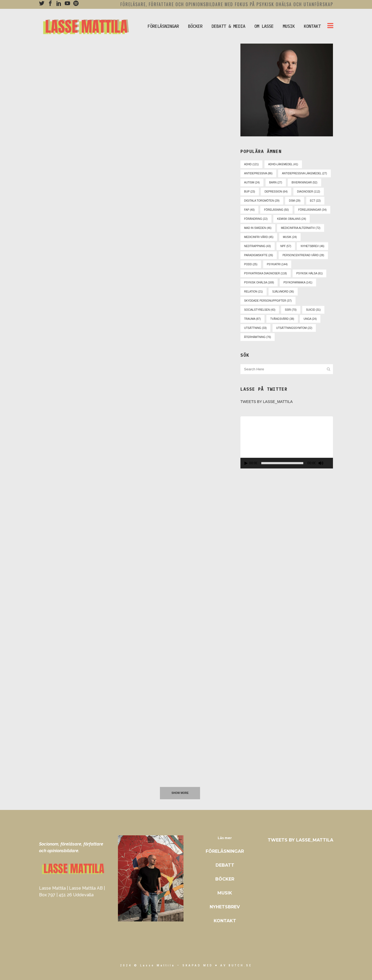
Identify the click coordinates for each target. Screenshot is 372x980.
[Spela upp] (246, 463)
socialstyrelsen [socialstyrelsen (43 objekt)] (260, 310)
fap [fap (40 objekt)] (249, 210)
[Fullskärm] (330, 463)
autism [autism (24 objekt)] (252, 182)
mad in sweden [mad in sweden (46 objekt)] (258, 228)
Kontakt (225, 921)
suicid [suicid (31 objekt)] (313, 310)
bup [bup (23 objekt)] (250, 192)
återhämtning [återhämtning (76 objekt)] (258, 337)
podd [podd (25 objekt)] (251, 264)
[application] (287, 442)
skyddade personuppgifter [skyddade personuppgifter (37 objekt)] (268, 301)
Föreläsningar (225, 851)
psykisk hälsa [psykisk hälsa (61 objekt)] (309, 273)
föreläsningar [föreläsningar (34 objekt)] (312, 210)
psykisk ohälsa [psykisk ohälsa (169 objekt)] (259, 283)
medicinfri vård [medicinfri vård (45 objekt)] (259, 237)
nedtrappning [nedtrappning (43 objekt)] (258, 246)
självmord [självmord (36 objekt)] (283, 292)
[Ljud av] (321, 463)
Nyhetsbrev (225, 907)
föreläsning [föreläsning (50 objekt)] (276, 210)
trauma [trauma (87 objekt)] (252, 319)
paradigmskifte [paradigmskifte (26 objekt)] (259, 255)
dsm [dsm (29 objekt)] (295, 201)
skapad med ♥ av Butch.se (217, 965)
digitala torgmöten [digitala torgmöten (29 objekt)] (262, 201)
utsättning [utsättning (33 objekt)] (255, 328)
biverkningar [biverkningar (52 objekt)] (304, 182)
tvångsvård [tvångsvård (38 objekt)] (282, 319)
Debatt (225, 865)
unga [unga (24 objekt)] (310, 319)
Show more (180, 793)
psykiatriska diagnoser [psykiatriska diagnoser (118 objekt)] (266, 273)
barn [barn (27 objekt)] (276, 182)
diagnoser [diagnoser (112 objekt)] (309, 192)
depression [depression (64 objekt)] (276, 192)
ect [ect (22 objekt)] (315, 201)
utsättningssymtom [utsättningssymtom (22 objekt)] (294, 328)
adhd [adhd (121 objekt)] (251, 164)
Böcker (225, 879)
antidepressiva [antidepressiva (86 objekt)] (258, 173)
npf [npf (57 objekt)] (286, 246)
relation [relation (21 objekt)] (254, 292)
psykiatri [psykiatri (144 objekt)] (277, 264)
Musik (225, 893)
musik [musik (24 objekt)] (290, 237)
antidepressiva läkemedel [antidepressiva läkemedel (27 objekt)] (304, 173)
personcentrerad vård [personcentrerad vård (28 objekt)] (303, 255)
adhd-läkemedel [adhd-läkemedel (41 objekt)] (283, 164)
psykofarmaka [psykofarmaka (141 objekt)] (298, 283)
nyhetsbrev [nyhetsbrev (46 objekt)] (312, 246)
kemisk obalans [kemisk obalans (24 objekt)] (292, 219)
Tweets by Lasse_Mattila (267, 402)
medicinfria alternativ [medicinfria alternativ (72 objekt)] (300, 228)
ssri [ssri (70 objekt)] (291, 310)
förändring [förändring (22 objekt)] (256, 219)
